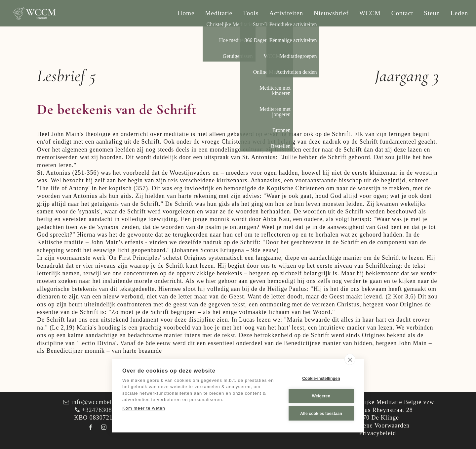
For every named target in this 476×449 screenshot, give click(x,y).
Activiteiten (286, 13)
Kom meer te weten (144, 408)
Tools (251, 13)
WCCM (370, 13)
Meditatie (219, 13)
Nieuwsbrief (331, 13)
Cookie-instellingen (321, 379)
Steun (432, 13)
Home (186, 13)
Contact (402, 13)
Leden (459, 13)
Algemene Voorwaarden (378, 426)
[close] (350, 359)
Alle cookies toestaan (321, 414)
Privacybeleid (377, 433)
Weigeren (321, 396)
